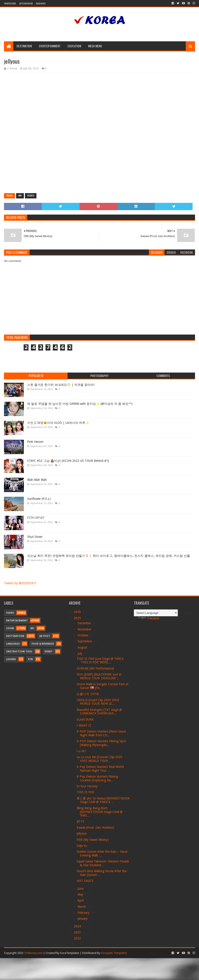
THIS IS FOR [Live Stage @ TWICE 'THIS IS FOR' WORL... (100, 661)
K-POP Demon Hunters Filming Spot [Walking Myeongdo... (101, 743)
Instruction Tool (19, 652)
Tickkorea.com (33, 953)
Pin (30, 659)
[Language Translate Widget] (156, 613)
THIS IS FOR (85, 792)
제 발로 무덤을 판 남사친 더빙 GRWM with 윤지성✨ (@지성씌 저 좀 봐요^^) (80, 404)
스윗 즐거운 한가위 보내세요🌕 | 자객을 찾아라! (61, 385)
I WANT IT (84, 725)
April (81, 900)
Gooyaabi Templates (114, 953)
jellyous (82, 833)
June (81, 889)
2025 (78, 618)
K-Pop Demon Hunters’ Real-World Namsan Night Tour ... (100, 769)
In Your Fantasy (87, 786)
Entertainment (17, 621)
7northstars (10, 3)
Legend (11, 659)
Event (49, 652)
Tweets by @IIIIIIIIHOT (20, 583)
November (85, 629)
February (84, 913)
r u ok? (81, 751)
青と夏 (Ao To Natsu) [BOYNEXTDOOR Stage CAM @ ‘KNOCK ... (103, 800)
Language (13, 644)
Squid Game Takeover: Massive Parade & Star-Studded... (103, 863)
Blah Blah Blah (37, 480)
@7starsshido (26, 3)
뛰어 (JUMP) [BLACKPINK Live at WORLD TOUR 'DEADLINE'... (99, 676)
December (85, 623)
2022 (78, 938)
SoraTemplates (70, 953)
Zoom (10, 628)
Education (74, 46)
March (82, 907)
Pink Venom (35, 442)
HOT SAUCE (85, 881)
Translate (149, 618)
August (83, 647)
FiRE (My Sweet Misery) (93, 840)
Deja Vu (82, 846)
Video (31, 196)
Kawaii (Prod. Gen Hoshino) (95, 828)
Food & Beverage (43, 644)
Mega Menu (95, 46)
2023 (78, 932)
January (83, 919)
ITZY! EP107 (36, 518)
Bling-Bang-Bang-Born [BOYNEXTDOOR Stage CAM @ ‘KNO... (100, 812)
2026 (78, 612)
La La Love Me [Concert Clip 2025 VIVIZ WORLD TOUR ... (99, 759)
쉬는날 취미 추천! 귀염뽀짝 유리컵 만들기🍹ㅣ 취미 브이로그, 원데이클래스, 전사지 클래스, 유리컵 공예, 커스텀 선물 (109, 556)
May (81, 894)
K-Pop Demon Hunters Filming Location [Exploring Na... (97, 778)
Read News (41, 3)
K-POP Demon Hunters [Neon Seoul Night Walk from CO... (101, 733)
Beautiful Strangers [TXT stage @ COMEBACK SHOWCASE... (99, 712)
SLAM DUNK (85, 719)
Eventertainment (50, 46)
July (80, 653)
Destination (24, 46)
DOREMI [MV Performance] (95, 668)
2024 (78, 926)
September (85, 641)
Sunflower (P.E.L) (39, 499)
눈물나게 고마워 (88, 694)
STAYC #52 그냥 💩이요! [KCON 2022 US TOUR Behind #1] (68, 461)
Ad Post (45, 636)
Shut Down (35, 537)
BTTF (80, 822)
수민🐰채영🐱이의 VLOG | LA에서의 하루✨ (58, 423)
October (83, 635)
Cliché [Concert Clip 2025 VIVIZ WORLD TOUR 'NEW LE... (98, 702)
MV (20, 196)
